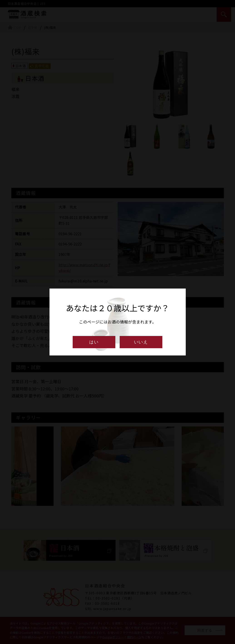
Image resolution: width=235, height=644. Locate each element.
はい (94, 342)
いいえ (141, 342)
